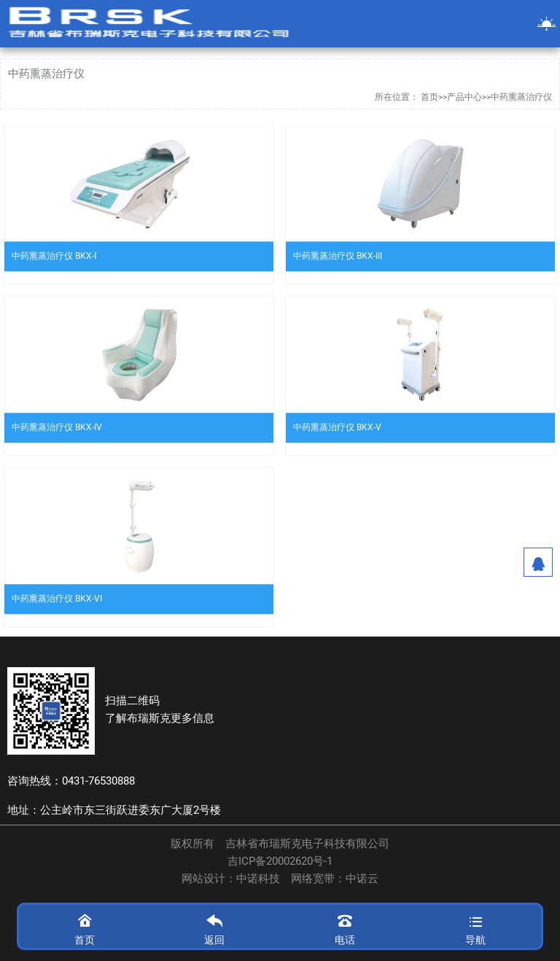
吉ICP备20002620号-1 (280, 861)
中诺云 (362, 879)
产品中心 (464, 97)
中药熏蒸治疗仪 (521, 97)
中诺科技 (258, 879)
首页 (429, 97)
